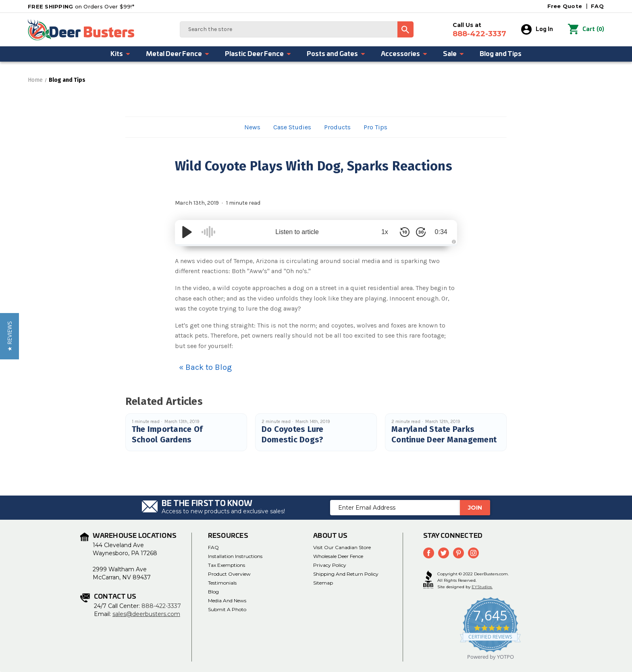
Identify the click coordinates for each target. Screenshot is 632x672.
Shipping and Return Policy (346, 574)
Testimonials (222, 583)
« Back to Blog (205, 367)
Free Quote (565, 6)
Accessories (404, 54)
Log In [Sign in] (537, 29)
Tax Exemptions (227, 565)
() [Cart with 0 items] (586, 29)
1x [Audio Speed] (385, 232)
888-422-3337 (161, 606)
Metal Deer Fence (178, 54)
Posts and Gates (336, 54)
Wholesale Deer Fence (338, 556)
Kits (121, 54)
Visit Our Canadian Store (342, 547)
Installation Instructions (235, 556)
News (252, 127)
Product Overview (229, 574)
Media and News (227, 600)
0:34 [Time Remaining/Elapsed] (441, 232)
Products (337, 127)
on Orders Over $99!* (81, 6)
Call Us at (479, 30)
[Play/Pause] (187, 232)
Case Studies (292, 127)
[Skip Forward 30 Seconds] (421, 232)
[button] (9, 336)
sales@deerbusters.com (146, 614)
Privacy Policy (330, 565)
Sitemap (323, 583)
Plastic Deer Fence (258, 54)
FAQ (597, 6)
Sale (454, 54)
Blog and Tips (501, 54)
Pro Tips (375, 127)
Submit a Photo (227, 609)
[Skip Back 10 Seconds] (405, 232)
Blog (213, 592)
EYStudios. (482, 587)
